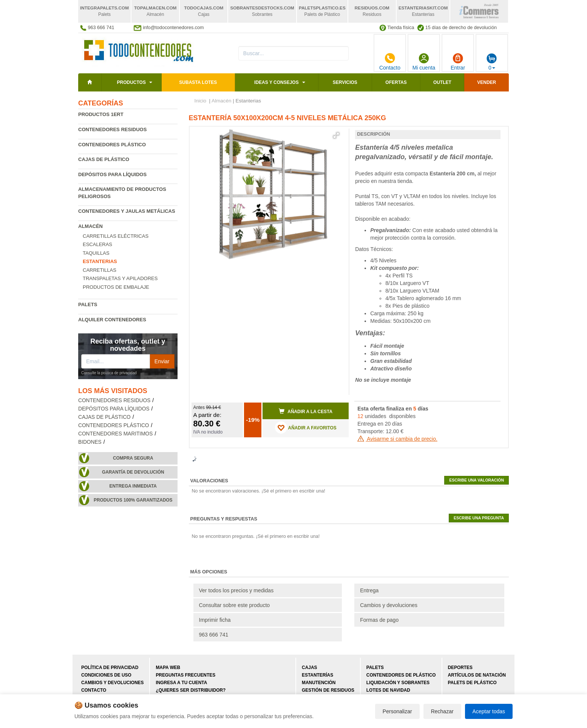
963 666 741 (214, 635)
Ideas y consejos (277, 82)
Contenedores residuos (112, 129)
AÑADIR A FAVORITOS (306, 428)
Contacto (390, 62)
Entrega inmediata (133, 486)
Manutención (319, 683)
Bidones (90, 442)
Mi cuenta (424, 62)
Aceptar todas (489, 711)
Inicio (201, 101)
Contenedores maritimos (115, 434)
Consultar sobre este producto (235, 605)
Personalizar (397, 711)
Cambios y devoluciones (389, 605)
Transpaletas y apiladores (120, 278)
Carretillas (100, 270)
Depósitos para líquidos (112, 174)
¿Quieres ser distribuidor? (191, 690)
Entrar (458, 62)
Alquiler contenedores (112, 320)
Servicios (345, 82)
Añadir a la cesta (306, 411)
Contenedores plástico (112, 145)
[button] (336, 135)
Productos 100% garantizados (133, 500)
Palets (88, 304)
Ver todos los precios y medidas (236, 590)
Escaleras (97, 244)
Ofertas (396, 82)
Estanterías (317, 675)
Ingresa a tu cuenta (181, 683)
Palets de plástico (472, 683)
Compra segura (133, 458)
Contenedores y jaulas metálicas (127, 211)
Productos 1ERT (101, 114)
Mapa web (168, 668)
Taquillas (96, 253)
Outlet (442, 82)
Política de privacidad (110, 668)
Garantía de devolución (133, 472)
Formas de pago (379, 620)
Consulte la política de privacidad (109, 373)
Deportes (460, 668)
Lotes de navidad (388, 690)
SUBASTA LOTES (198, 82)
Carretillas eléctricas (116, 236)
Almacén (90, 226)
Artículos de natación (477, 675)
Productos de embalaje (116, 287)
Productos (131, 82)
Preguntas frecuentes (185, 675)
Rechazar (442, 711)
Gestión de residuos (328, 690)
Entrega (369, 590)
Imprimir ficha (215, 620)
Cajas (309, 668)
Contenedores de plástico (401, 675)
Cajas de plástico (104, 159)
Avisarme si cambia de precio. (397, 439)
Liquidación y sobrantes (398, 683)
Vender (487, 82)
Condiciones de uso (106, 675)
